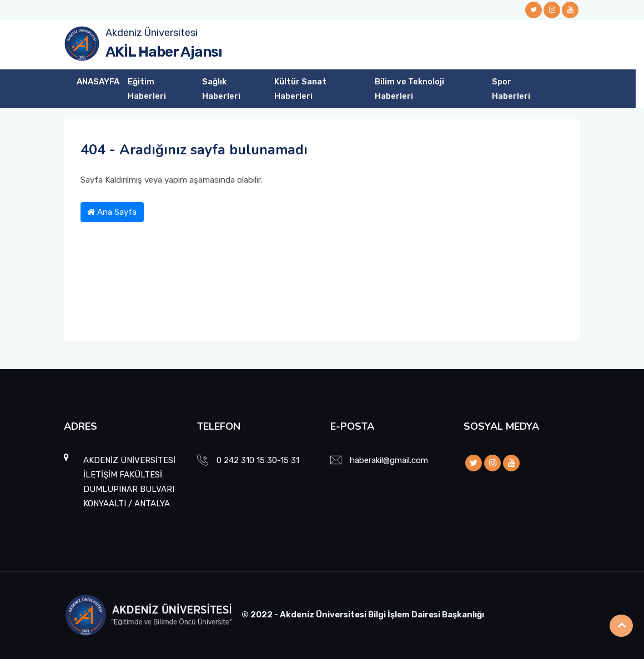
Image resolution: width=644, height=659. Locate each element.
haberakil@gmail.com (389, 460)
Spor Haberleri (511, 89)
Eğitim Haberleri (147, 89)
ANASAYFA (98, 82)
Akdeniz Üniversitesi (152, 33)
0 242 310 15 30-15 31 (258, 460)
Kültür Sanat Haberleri (300, 89)
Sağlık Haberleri (221, 89)
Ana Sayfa (112, 212)
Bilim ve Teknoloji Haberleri (409, 89)
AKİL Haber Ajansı (164, 52)
